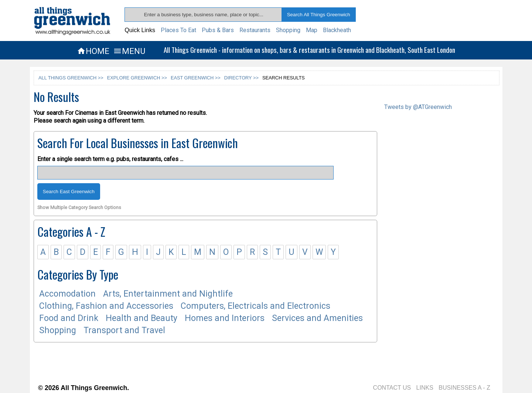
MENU (129, 51)
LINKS (425, 388)
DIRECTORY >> (241, 78)
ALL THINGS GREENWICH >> (71, 78)
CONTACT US (392, 388)
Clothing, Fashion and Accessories (106, 306)
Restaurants (255, 30)
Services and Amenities (317, 318)
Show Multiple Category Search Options (79, 208)
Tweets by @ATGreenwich (418, 107)
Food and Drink (69, 318)
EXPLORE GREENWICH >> (137, 78)
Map (312, 30)
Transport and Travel (124, 330)
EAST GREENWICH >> (196, 78)
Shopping (288, 30)
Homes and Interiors (225, 318)
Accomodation (67, 294)
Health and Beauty (141, 318)
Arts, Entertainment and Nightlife (168, 294)
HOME (93, 51)
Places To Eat (178, 30)
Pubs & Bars (218, 30)
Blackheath (337, 30)
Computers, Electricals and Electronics (255, 306)
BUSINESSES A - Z (464, 388)
